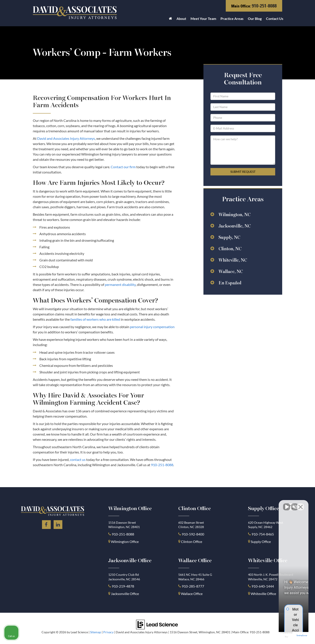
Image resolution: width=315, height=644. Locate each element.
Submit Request (243, 172)
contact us (78, 459)
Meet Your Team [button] (203, 18)
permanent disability (120, 284)
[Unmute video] (238, 504)
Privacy (108, 632)
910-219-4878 (123, 586)
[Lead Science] (157, 624)
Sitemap (96, 632)
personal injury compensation (152, 327)
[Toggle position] (291, 504)
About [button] (181, 18)
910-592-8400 (193, 534)
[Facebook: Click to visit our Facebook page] (46, 524)
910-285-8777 (193, 586)
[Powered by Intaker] (278, 635)
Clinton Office (192, 542)
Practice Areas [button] (232, 18)
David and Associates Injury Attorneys (66, 138)
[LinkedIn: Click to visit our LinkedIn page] (58, 524)
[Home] (171, 20)
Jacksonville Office (125, 594)
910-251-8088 (264, 6)
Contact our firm (123, 167)
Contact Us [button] (275, 18)
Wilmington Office (125, 542)
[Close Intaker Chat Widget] (301, 504)
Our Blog (255, 18)
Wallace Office (192, 594)
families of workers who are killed (95, 319)
